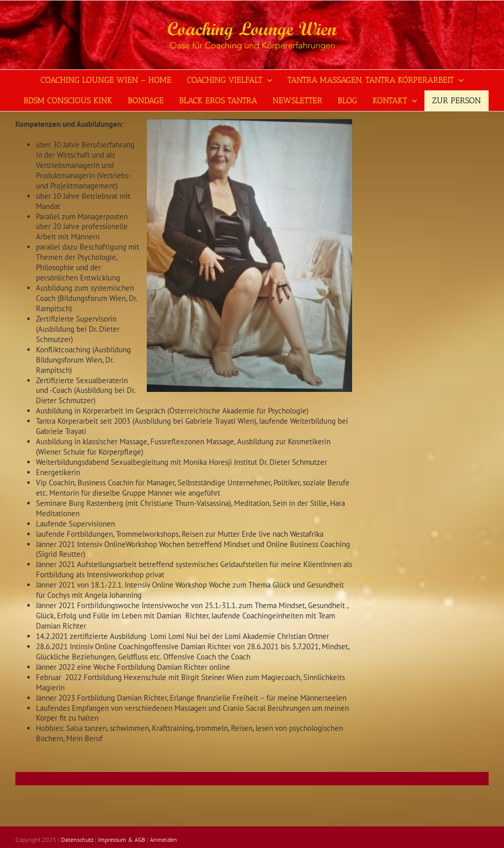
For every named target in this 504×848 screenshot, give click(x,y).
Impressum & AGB (122, 840)
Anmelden (163, 840)
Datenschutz (77, 840)
